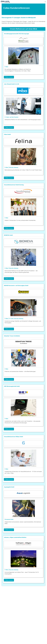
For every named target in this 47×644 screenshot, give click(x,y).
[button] (45, 2)
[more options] (43, 34)
